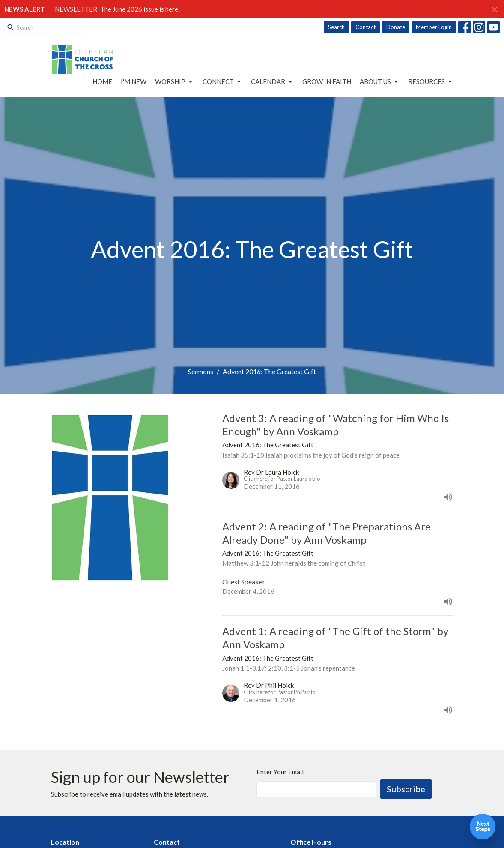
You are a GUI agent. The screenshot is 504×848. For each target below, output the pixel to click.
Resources (431, 82)
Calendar (272, 82)
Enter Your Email (280, 772)
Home (102, 81)
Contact (365, 27)
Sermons (201, 371)
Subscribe (406, 789)
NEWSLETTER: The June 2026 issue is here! (118, 9)
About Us (380, 82)
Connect (222, 82)
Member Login (434, 27)
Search (336, 27)
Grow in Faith (327, 81)
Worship (174, 82)
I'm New (134, 81)
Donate (396, 27)
